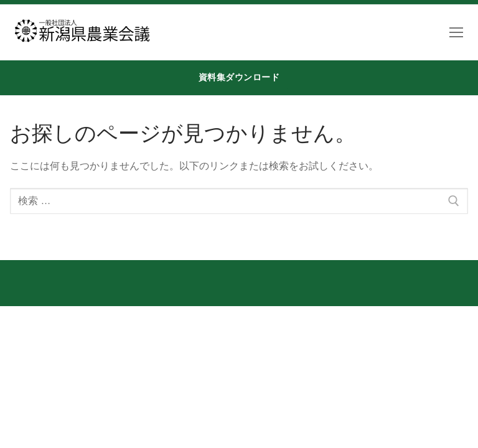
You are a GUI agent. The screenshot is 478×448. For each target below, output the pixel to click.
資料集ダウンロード (239, 77)
